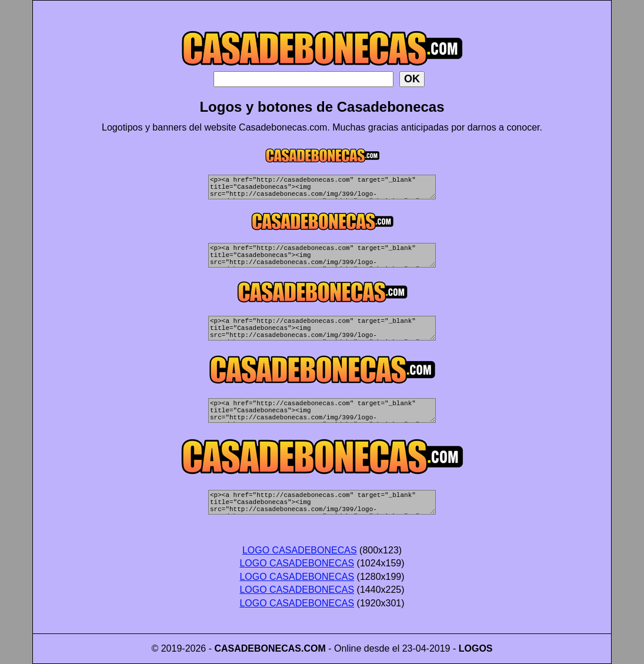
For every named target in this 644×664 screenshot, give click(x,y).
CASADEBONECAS (258, 648)
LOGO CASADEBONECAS (300, 550)
